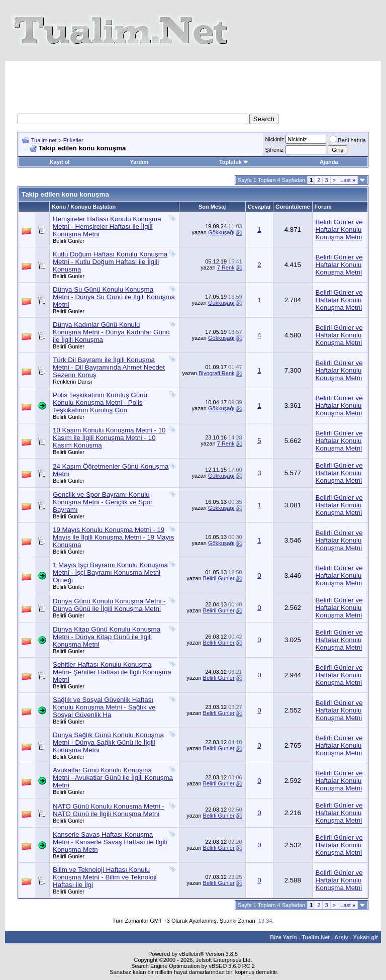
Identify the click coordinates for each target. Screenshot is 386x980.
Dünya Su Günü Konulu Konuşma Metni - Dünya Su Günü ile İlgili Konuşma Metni (114, 297)
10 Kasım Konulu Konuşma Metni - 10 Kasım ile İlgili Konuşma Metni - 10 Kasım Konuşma (109, 438)
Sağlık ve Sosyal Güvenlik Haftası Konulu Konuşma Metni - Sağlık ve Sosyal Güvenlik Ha (104, 707)
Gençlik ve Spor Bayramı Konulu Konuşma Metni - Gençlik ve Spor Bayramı (103, 502)
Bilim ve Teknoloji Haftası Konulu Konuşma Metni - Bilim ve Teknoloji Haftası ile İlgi (105, 877)
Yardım (139, 162)
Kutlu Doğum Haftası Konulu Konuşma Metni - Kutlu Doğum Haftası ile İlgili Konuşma (110, 262)
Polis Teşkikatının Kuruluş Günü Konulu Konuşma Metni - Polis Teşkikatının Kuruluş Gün (100, 403)
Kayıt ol (60, 162)
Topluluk (234, 162)
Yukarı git (365, 937)
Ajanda (329, 162)
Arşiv (341, 937)
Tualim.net (44, 140)
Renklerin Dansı (72, 382)
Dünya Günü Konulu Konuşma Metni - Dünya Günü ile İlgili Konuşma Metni (109, 605)
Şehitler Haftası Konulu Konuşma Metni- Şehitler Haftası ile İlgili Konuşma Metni (112, 672)
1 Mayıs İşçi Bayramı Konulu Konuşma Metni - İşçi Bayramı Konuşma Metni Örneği (110, 572)
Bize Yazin (283, 937)
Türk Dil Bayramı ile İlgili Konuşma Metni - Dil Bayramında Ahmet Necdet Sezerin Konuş (109, 367)
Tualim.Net (316, 937)
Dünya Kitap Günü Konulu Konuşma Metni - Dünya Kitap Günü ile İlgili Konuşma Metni (107, 637)
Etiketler (73, 140)
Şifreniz (274, 150)
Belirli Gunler (69, 241)
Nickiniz (274, 139)
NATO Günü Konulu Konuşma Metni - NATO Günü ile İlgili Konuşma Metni (109, 810)
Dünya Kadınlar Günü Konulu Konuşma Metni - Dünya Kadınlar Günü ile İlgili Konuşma (111, 332)
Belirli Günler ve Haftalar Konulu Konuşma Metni (339, 230)
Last (348, 180)
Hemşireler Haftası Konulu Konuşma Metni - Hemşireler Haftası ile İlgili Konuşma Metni (107, 227)
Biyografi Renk (217, 373)
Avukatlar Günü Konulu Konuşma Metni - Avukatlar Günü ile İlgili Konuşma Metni (113, 778)
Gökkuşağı (221, 232)
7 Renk (226, 268)
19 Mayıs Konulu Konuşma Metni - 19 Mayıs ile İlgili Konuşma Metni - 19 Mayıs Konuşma (113, 537)
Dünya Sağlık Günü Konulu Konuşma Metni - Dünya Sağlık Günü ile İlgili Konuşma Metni (108, 742)
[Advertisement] (201, 83)
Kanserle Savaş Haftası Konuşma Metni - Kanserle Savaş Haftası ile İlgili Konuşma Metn (110, 842)
